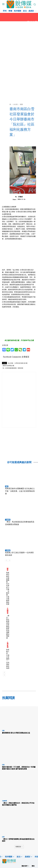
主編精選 (8, 520)
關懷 (7, 486)
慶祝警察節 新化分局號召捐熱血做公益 (16, 733)
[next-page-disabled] (10, 560)
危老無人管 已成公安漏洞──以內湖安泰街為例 (8, 659)
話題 (3, 765)
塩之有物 (11, 363)
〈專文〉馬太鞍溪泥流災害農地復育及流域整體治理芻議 (8, 627)
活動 (3, 731)
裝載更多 (19, 847)
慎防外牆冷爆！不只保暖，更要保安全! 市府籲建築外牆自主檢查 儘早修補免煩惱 (19, 768)
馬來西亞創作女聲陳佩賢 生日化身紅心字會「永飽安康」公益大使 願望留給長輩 (20, 491)
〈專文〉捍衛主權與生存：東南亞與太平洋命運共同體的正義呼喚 (18, 804)
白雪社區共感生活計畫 (21, 363)
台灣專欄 (8, 550)
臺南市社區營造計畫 (8, 366)
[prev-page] (6, 560)
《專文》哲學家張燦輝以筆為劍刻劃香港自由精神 (18, 840)
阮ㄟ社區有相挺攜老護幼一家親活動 (13, 368)
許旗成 (20, 197)
